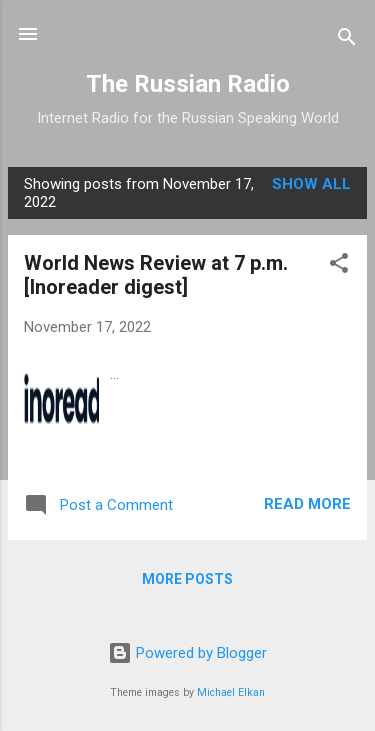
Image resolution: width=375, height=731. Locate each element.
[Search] (347, 40)
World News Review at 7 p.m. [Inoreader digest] (156, 275)
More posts (187, 579)
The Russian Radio (188, 84)
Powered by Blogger (187, 653)
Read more (307, 504)
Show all (311, 184)
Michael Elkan (231, 692)
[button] (339, 266)
